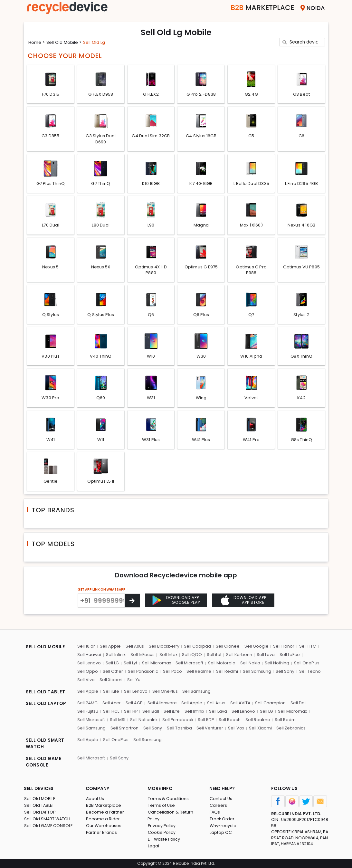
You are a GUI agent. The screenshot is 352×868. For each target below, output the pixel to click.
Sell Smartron (124, 728)
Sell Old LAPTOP (40, 812)
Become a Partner (105, 812)
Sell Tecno (309, 672)
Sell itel (213, 656)
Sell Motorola (220, 664)
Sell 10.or (86, 648)
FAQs (215, 812)
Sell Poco (172, 672)
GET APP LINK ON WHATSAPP (102, 601)
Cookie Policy (162, 832)
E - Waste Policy (164, 839)
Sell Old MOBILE (39, 799)
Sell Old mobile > (65, 42)
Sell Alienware (162, 704)
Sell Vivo (86, 681)
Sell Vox (235, 728)
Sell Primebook (177, 720)
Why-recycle (223, 826)
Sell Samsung (256, 672)
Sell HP (130, 712)
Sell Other (113, 672)
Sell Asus (134, 648)
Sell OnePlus (305, 664)
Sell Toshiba (178, 728)
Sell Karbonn (238, 656)
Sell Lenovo (89, 664)
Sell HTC (306, 648)
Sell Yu (133, 681)
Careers (218, 805)
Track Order (222, 819)
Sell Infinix (116, 656)
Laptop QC (220, 832)
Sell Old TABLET (39, 805)
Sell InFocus (142, 656)
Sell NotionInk (143, 720)
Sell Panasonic (143, 672)
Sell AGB (134, 704)
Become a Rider (103, 819)
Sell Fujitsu (88, 712)
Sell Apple (110, 648)
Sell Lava (265, 656)
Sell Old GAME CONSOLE (48, 826)
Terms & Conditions (168, 799)
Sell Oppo (88, 672)
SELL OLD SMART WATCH (45, 744)
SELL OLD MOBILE (46, 649)
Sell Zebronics (290, 728)
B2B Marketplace (103, 805)
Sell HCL (111, 712)
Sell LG (112, 664)
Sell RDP (206, 720)
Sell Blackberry (163, 648)
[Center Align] (132, 612)
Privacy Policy (162, 826)
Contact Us (221, 799)
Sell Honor (282, 648)
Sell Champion (269, 704)
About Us (95, 799)
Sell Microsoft (188, 664)
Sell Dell (297, 704)
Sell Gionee (227, 648)
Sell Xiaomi (111, 681)
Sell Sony (284, 672)
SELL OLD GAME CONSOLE (44, 762)
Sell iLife (111, 692)
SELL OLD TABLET (46, 693)
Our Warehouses (104, 826)
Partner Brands (101, 832)
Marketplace (258, 8)
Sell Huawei (89, 656)
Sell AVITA (239, 704)
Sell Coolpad (197, 648)
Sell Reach (230, 720)
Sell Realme (199, 672)
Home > (37, 42)
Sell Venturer (209, 728)
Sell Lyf (130, 664)
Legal (153, 846)
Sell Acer (112, 704)
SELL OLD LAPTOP (46, 704)
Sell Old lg (96, 42)
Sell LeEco (289, 656)
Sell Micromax (156, 664)
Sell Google (255, 648)
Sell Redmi (226, 672)
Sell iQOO (191, 656)
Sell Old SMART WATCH (47, 819)
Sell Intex (168, 656)
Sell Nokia (249, 664)
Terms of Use (161, 805)
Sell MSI (117, 720)
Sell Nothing (276, 664)
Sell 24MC (88, 704)
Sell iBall (150, 712)
